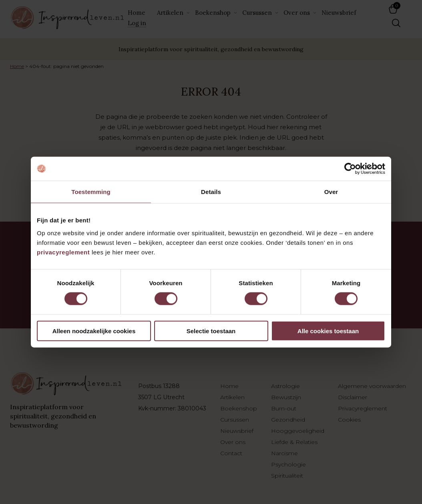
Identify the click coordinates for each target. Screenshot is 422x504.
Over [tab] (331, 192)
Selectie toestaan (211, 331)
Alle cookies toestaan (328, 331)
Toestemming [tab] (91, 192)
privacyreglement (63, 252)
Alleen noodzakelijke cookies (94, 331)
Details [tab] (211, 192)
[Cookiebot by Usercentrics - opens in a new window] (350, 169)
